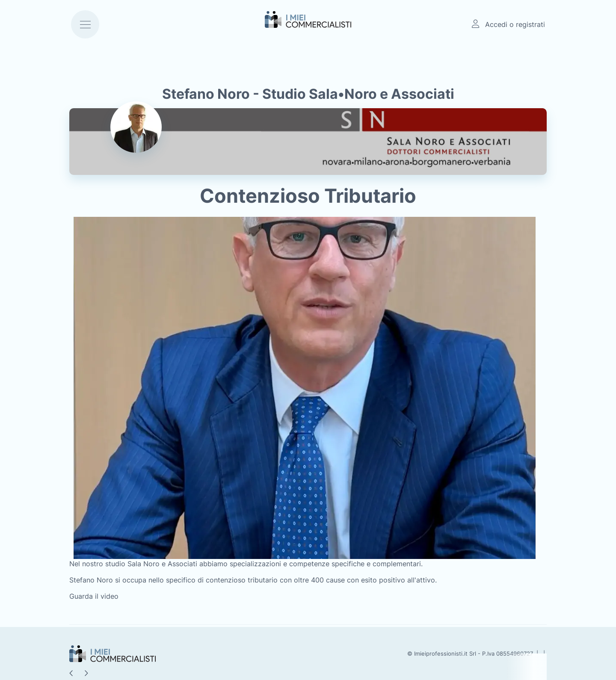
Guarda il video (94, 596)
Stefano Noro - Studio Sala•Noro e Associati (308, 94)
